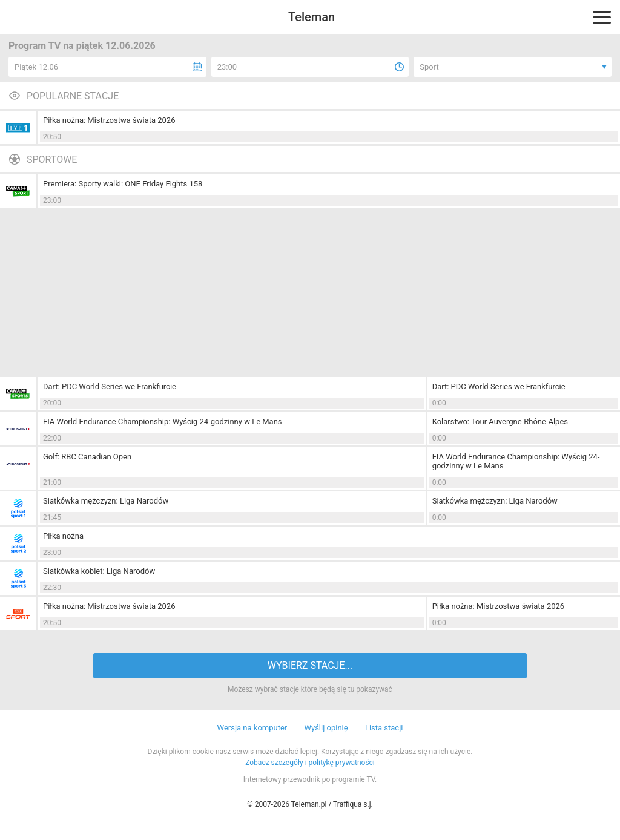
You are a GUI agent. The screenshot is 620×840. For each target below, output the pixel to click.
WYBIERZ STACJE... (310, 665)
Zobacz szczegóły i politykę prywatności (310, 763)
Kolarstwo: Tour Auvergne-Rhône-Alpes (500, 422)
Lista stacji (384, 728)
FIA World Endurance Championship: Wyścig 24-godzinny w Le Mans (163, 422)
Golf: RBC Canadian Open (87, 457)
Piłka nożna (63, 536)
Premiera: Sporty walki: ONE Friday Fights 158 (123, 184)
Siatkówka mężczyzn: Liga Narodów (106, 501)
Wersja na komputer (252, 728)
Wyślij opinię (326, 728)
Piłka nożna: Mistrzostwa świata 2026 (109, 120)
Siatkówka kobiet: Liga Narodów (99, 571)
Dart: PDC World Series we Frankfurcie (110, 386)
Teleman (312, 17)
